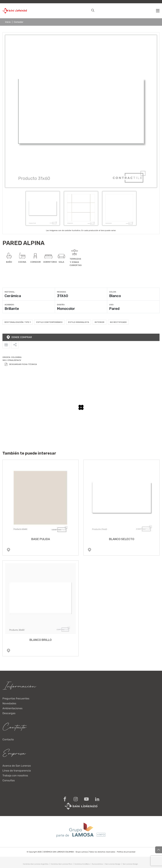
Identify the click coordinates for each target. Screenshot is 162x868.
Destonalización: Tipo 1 (18, 322)
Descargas (9, 713)
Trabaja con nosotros (15, 775)
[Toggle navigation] (158, 11)
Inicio (8, 22)
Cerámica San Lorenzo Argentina (36, 864)
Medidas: (62, 292)
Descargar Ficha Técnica (21, 364)
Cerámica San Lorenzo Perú (61, 864)
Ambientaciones (12, 708)
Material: (10, 292)
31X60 (63, 296)
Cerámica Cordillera (82, 864)
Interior (99, 322)
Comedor (18, 22)
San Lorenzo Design (113, 864)
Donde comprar (19, 337)
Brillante (12, 309)
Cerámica (13, 296)
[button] (93, 11)
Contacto (8, 739)
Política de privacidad (126, 852)
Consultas (9, 780)
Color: (113, 292)
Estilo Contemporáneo (49, 322)
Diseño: (61, 305)
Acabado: (9, 305)
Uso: (112, 305)
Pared (114, 309)
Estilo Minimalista (79, 322)
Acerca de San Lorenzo (17, 766)
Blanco (115, 296)
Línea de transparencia (17, 771)
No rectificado (118, 322)
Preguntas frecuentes (16, 698)
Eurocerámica (97, 864)
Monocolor (66, 309)
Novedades (9, 703)
